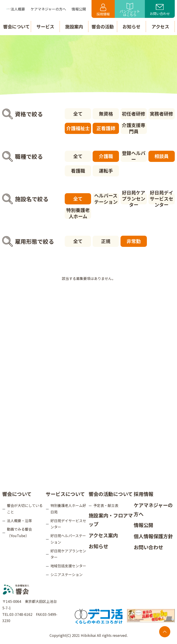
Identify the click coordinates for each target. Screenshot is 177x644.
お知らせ (98, 546)
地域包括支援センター (68, 566)
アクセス (160, 26)
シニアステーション (67, 574)
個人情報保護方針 (153, 536)
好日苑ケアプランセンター (134, 199)
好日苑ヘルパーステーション (68, 539)
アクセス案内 (103, 535)
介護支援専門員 (134, 128)
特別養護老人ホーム (78, 213)
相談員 (161, 156)
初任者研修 (134, 114)
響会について (17, 494)
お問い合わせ (160, 10)
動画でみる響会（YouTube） (19, 532)
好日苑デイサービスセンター (161, 199)
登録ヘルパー (134, 156)
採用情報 (103, 10)
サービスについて (65, 494)
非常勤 (134, 241)
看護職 (78, 171)
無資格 (106, 114)
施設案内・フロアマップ (111, 520)
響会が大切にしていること (25, 509)
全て (78, 114)
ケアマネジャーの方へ (153, 509)
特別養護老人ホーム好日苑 (68, 509)
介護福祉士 (78, 128)
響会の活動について (111, 494)
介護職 (106, 156)
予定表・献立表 (106, 505)
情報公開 (144, 525)
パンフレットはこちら (130, 10)
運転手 (106, 171)
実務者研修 (161, 114)
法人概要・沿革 (19, 521)
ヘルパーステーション (106, 199)
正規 (106, 241)
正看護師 (106, 128)
